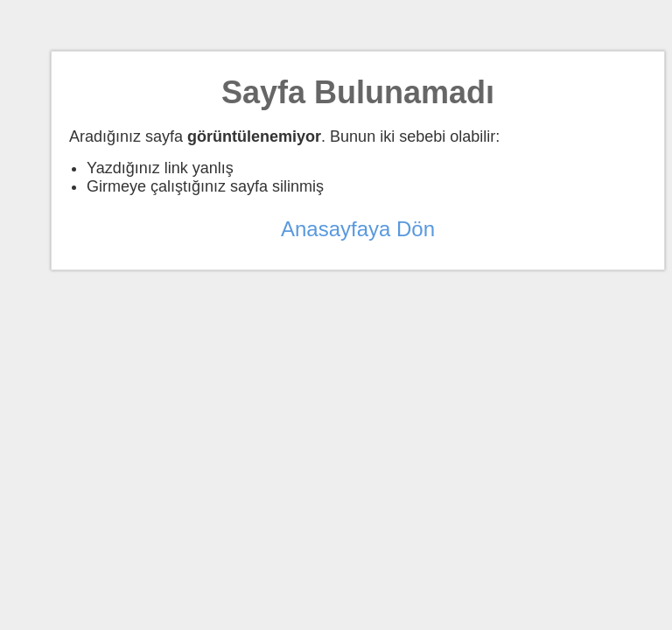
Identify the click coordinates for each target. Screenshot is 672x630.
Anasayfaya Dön (358, 229)
